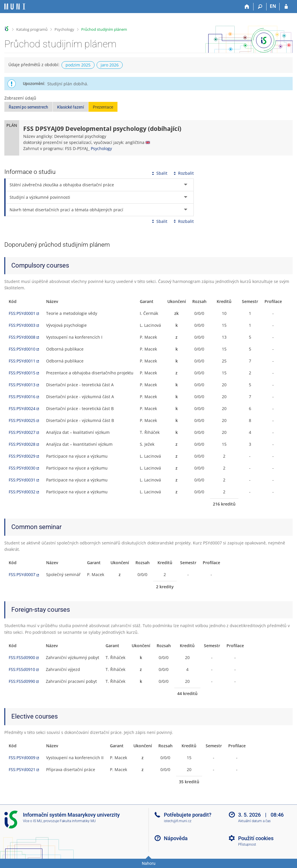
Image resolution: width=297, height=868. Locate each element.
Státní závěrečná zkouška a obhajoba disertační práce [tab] (62, 185)
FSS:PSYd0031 (22, 480)
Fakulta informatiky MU (78, 821)
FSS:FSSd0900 (22, 657)
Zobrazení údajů (20, 98)
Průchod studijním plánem (104, 29)
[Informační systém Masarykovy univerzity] (15, 7)
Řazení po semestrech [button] (28, 107)
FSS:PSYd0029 (22, 456)
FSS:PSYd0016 (22, 397)
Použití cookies (256, 838)
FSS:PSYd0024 (22, 408)
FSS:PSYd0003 (22, 325)
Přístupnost (247, 844)
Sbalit (159, 173)
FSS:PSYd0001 (22, 313)
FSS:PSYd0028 (22, 444)
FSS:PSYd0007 (22, 574)
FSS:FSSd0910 (22, 669)
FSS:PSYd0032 (22, 492)
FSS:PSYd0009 (22, 758)
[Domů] (247, 7)
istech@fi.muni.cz (178, 821)
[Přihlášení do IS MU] (286, 7)
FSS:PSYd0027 (22, 432)
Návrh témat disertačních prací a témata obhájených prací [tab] (66, 210)
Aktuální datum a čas (254, 821)
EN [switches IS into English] (273, 6)
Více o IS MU (32, 821)
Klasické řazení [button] (70, 107)
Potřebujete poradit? (188, 815)
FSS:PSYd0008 (22, 337)
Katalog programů (32, 29)
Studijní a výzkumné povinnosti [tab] (40, 197)
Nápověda (176, 838)
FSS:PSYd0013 (22, 385)
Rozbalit (183, 173)
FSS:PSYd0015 (22, 373)
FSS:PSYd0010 (22, 349)
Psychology (64, 29)
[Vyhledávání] (260, 7)
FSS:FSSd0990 (22, 681)
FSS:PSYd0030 (22, 468)
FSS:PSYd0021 (22, 769)
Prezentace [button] (103, 107)
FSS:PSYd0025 (22, 420)
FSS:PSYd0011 (22, 361)
